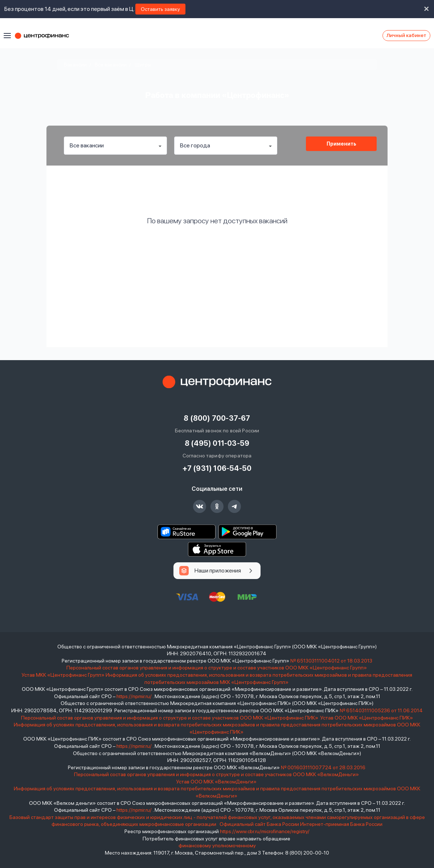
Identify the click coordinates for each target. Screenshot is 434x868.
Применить (341, 144)
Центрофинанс (45, 36)
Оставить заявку (160, 9)
